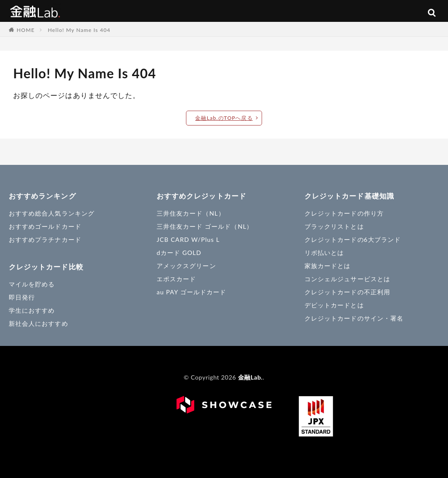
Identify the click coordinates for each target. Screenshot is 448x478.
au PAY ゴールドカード (191, 292)
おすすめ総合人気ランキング (52, 213)
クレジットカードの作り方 (344, 213)
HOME (26, 30)
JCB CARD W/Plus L (188, 239)
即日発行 (22, 297)
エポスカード (176, 279)
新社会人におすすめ (38, 323)
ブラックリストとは (334, 226)
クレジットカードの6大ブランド (353, 239)
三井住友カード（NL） (191, 213)
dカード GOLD (179, 253)
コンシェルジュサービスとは (347, 279)
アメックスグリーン (186, 266)
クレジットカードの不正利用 (347, 292)
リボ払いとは (324, 253)
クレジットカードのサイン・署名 (354, 318)
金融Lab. (35, 11)
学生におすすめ (32, 310)
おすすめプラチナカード (45, 239)
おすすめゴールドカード (45, 226)
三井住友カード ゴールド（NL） (205, 226)
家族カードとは (327, 266)
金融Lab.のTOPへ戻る (224, 118)
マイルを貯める (32, 284)
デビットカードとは (334, 305)
